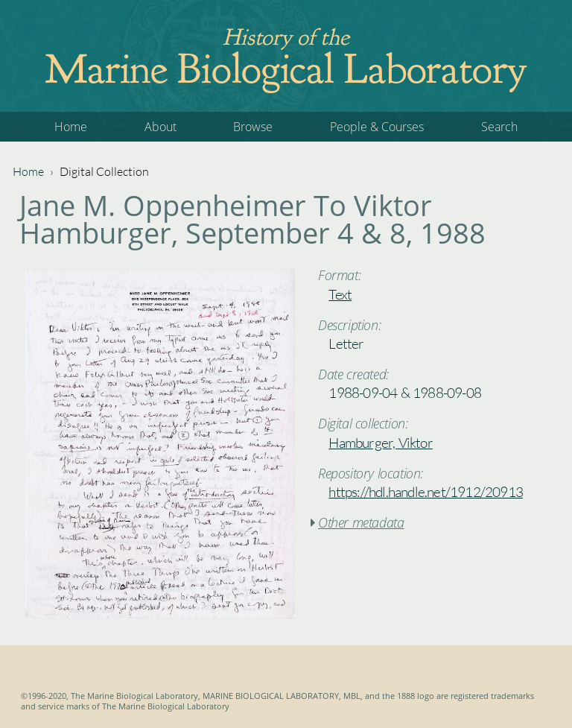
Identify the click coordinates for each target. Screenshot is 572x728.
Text (340, 294)
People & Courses (377, 127)
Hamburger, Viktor (380, 443)
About (161, 127)
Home (71, 127)
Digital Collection (104, 171)
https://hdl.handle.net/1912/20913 (426, 492)
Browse (253, 127)
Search (499, 127)
